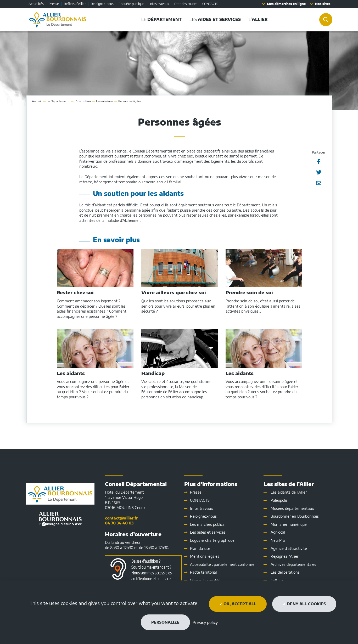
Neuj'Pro (278, 540)
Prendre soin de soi (249, 292)
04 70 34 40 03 (119, 523)
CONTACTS (210, 4)
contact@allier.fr (121, 518)
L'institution (83, 101)
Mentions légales (205, 556)
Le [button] (161, 19)
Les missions (105, 101)
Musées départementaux (292, 508)
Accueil (37, 101)
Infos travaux (159, 4)
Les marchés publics (207, 524)
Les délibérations (285, 572)
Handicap (153, 373)
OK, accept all (238, 604)
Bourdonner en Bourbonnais (295, 516)
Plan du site (200, 548)
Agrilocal (278, 532)
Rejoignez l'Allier (284, 556)
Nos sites (323, 4)
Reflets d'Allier (75, 4)
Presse (54, 4)
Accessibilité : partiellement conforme (222, 564)
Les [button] (215, 19)
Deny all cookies (304, 604)
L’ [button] (258, 19)
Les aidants (71, 373)
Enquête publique (132, 4)
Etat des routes (186, 4)
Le (58, 101)
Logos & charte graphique (212, 540)
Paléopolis (279, 500)
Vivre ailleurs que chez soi (174, 292)
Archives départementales (293, 564)
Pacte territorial (203, 572)
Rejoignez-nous (102, 4)
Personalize (165, 622)
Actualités (36, 4)
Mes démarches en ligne (286, 4)
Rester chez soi (75, 292)
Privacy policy (205, 622)
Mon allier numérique (289, 524)
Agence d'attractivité (289, 548)
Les (208, 532)
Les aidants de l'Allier (289, 492)
